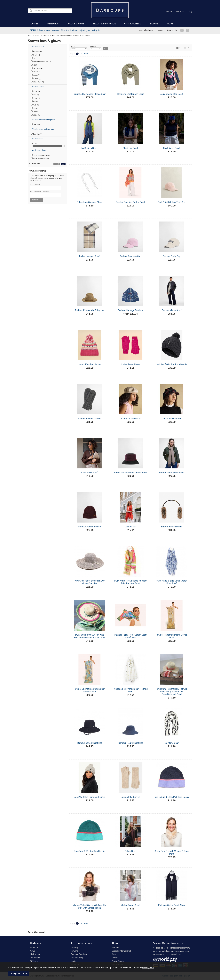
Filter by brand (38, 47)
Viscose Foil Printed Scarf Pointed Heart (131, 690)
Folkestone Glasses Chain (89, 202)
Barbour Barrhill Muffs (172, 527)
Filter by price (38, 139)
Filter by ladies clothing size (43, 120)
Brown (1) (36, 95)
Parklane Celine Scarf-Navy (172, 905)
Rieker (115, 958)
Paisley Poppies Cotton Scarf (130, 202)
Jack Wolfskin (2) (38, 68)
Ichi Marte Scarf (172, 743)
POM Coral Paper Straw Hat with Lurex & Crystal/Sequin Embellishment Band (172, 692)
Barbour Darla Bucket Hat (90, 743)
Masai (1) (35, 75)
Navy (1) (35, 101)
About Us (34, 947)
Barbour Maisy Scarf (172, 310)
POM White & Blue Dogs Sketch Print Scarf (172, 582)
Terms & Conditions (80, 954)
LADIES (35, 24)
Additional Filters (39, 150)
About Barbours (146, 30)
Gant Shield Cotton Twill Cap (172, 202)
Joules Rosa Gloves (131, 364)
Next (86, 54)
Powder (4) (36, 78)
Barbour (116, 947)
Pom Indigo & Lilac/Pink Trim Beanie (172, 797)
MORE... (171, 24)
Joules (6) (36, 72)
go (63, 164)
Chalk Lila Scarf (130, 148)
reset (57, 164)
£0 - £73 (34, 143)
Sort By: (79, 48)
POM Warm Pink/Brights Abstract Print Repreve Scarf (131, 582)
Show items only (42, 155)
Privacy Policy (77, 958)
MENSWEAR (53, 24)
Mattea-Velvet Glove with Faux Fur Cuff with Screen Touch (90, 907)
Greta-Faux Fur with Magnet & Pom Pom (172, 852)
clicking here (148, 967)
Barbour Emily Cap (172, 256)
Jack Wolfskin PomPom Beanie (172, 364)
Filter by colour (38, 86)
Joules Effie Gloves (130, 797)
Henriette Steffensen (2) (41, 62)
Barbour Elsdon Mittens (90, 419)
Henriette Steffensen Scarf (131, 94)
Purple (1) (35, 108)
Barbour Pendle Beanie (90, 527)
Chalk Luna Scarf (90, 473)
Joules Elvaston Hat (172, 419)
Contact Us (172, 30)
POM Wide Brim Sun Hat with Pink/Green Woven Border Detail (89, 636)
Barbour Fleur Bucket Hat (131, 743)
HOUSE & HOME (76, 24)
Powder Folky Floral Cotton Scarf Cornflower (131, 636)
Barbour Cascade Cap (130, 256)
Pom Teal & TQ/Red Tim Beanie (89, 851)
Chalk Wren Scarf (172, 148)
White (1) (35, 115)
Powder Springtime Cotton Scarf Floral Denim (90, 690)
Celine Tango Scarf (131, 905)
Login (169, 12)
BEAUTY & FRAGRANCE (104, 24)
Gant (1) (35, 58)
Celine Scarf (131, 527)
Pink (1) (35, 105)
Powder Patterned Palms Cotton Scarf (172, 636)
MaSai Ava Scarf (89, 148)
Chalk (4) (35, 55)
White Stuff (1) (37, 82)
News (160, 30)
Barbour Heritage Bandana (131, 310)
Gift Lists (34, 961)
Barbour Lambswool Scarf (172, 473)
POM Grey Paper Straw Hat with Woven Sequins (89, 582)
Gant (114, 954)
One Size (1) (36, 124)
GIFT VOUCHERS (133, 24)
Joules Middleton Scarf (172, 94)
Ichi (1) (34, 65)
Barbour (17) (37, 51)
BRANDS (154, 24)
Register (180, 12)
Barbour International (121, 951)
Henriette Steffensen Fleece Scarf (89, 94)
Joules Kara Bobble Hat (89, 364)
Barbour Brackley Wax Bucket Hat (130, 473)
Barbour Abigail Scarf (89, 256)
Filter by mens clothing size (43, 129)
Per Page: (95, 48)
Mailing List (35, 954)
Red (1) (35, 112)
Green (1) (35, 98)
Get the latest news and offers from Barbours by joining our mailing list (65, 30)
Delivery (75, 947)
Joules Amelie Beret (131, 419)
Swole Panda (118, 961)
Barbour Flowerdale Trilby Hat (90, 310)
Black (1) (35, 91)
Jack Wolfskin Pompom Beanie (89, 797)
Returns (75, 951)
